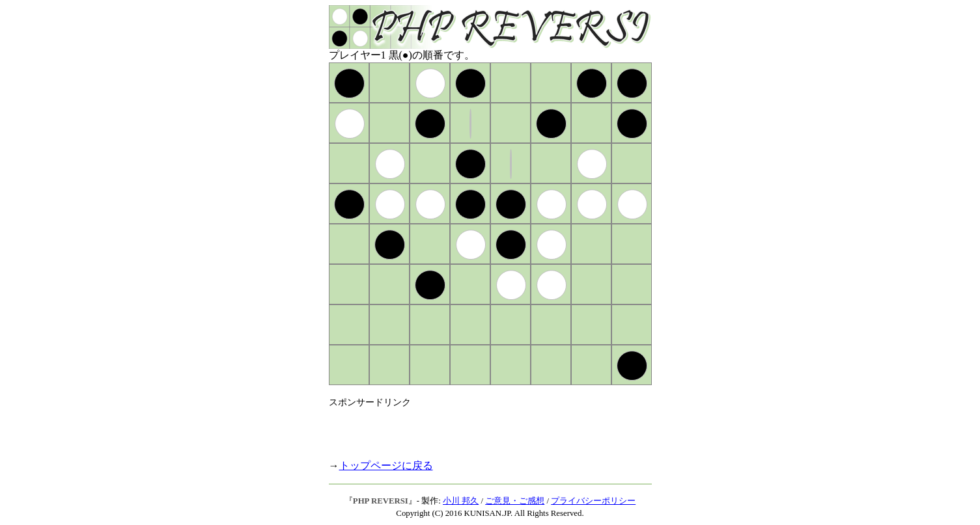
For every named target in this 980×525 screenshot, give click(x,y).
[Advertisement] (481, 428)
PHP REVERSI (381, 501)
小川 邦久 (461, 501)
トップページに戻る (386, 465)
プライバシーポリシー (593, 501)
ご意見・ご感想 (515, 501)
